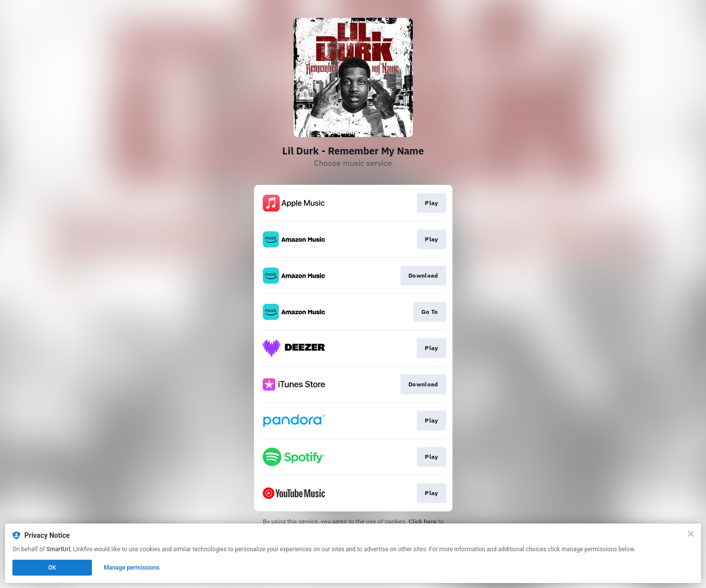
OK (52, 568)
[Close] (691, 534)
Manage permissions (132, 568)
